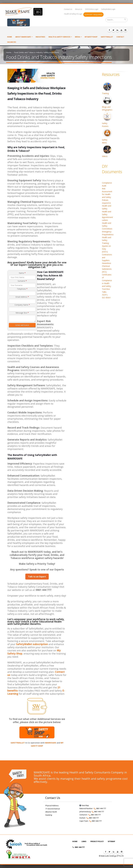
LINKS (84, 841)
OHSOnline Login (92, 9)
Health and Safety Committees (107, 226)
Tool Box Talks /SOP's (106, 292)
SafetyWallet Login (108, 9)
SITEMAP (111, 841)
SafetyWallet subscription (32, 644)
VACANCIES (12, 42)
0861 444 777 (79, 847)
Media (77, 37)
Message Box (22, 313)
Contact (120, 37)
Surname (22, 281)
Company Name (22, 305)
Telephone (22, 289)
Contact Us (68, 9)
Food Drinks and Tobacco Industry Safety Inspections (36, 52)
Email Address (22, 297)
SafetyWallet (107, 37)
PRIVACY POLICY (97, 841)
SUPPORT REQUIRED (93, 15)
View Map (84, 805)
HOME (75, 841)
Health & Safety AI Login (73, 14)
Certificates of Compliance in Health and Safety (107, 280)
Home (10, 37)
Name (22, 273)
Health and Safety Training (107, 240)
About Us (79, 9)
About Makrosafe (23, 37)
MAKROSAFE (51, 743)
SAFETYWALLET (18, 743)
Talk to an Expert (37, 577)
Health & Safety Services (59, 37)
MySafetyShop (91, 37)
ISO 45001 (106, 298)
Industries (40, 37)
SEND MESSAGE (22, 325)
